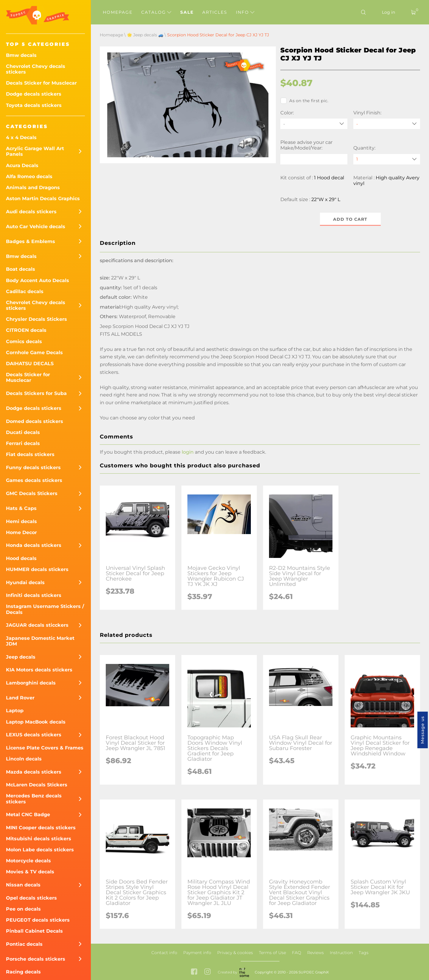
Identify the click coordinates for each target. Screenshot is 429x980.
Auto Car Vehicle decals (36, 227)
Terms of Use (272, 953)
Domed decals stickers (35, 421)
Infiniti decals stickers (34, 595)
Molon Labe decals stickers (40, 850)
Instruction (341, 953)
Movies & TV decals (30, 872)
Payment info (197, 953)
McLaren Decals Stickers (37, 785)
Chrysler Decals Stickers (36, 319)
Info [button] (245, 12)
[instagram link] (207, 972)
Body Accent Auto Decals (38, 280)
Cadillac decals (25, 291)
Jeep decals (21, 657)
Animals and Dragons (33, 188)
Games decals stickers (34, 480)
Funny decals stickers (33, 468)
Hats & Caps (21, 508)
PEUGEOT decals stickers (38, 920)
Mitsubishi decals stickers (39, 839)
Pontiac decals (24, 944)
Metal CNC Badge (28, 815)
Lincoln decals (24, 759)
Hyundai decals (25, 582)
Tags (364, 953)
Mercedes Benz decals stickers (34, 799)
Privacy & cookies (235, 953)
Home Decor (21, 532)
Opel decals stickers (31, 898)
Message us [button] (422, 730)
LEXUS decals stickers (34, 735)
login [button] (188, 452)
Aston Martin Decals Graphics (43, 199)
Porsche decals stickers (36, 959)
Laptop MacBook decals (36, 722)
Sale (187, 12)
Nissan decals (23, 885)
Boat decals (21, 269)
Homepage (118, 12)
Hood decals (21, 558)
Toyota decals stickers (34, 105)
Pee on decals (23, 909)
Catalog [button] (156, 12)
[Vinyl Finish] (387, 124)
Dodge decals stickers (34, 94)
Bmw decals (21, 55)
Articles (215, 12)
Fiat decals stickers (30, 454)
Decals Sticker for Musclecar (41, 83)
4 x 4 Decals (21, 137)
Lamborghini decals (31, 683)
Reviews (315, 953)
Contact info (164, 953)
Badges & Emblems (31, 241)
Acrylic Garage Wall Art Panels (35, 151)
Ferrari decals (23, 443)
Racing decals (23, 972)
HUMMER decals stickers (37, 569)
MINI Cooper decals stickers (41, 828)
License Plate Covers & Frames (45, 748)
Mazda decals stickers (34, 772)
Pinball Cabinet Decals (34, 931)
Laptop (15, 711)
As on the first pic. (304, 101)
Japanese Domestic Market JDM (40, 641)
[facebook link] (194, 972)
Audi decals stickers (31, 212)
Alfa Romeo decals (29, 176)
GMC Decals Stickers (32, 493)
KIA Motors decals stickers (39, 670)
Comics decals (24, 342)
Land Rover (20, 698)
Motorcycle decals (28, 861)
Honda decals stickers (34, 545)
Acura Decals (22, 165)
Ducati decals (23, 432)
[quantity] (387, 159)
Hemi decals (21, 521)
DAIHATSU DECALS (30, 364)
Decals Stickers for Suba (36, 393)
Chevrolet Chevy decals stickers (36, 69)
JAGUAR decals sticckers (37, 625)
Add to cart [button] (350, 219)
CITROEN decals (26, 330)
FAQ (297, 953)
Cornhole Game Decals (34, 353)
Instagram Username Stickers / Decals (45, 609)
